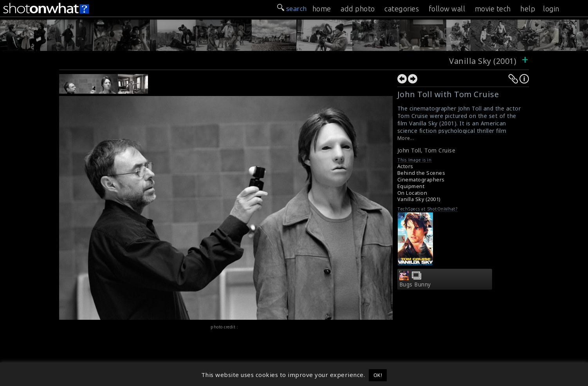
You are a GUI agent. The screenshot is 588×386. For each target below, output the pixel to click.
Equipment (411, 186)
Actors (405, 166)
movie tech (493, 9)
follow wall (447, 9)
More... (406, 138)
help (528, 9)
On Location (412, 193)
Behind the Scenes (421, 173)
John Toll (409, 150)
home (322, 9)
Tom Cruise (440, 150)
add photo (358, 9)
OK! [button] (378, 375)
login (551, 9)
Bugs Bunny (415, 285)
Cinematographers (421, 180)
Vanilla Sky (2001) (483, 61)
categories (402, 9)
